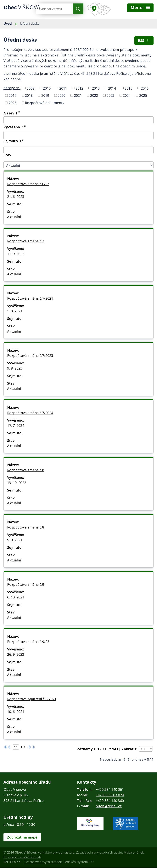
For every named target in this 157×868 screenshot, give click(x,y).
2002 (31, 88)
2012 (79, 88)
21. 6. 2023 (16, 197)
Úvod (8, 24)
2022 (94, 96)
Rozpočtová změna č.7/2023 (30, 356)
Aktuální (14, 217)
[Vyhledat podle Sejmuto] (78, 150)
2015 (128, 88)
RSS (144, 41)
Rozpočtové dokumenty (45, 103)
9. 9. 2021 (15, 540)
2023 (110, 96)
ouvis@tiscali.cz (109, 806)
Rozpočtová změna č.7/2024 (30, 413)
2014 (112, 88)
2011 (63, 88)
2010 (47, 88)
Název (10, 113)
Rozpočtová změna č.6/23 (28, 184)
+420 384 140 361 (110, 790)
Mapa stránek (134, 853)
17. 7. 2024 (16, 426)
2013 (96, 88)
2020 (61, 96)
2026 (13, 103)
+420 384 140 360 (110, 801)
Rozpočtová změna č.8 (26, 470)
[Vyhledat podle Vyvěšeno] (78, 136)
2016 (145, 88)
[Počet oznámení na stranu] (146, 749)
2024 (127, 96)
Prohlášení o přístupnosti (22, 857)
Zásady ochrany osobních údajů (99, 853)
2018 (29, 96)
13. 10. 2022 (17, 483)
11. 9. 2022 (16, 254)
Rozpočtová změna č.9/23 (28, 642)
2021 (78, 96)
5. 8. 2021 (15, 311)
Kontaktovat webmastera (56, 853)
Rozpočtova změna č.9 (26, 585)
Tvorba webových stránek (43, 862)
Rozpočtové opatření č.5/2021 (32, 699)
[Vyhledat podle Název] (78, 120)
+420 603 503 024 (110, 795)
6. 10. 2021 (16, 597)
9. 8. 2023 (15, 368)
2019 (45, 96)
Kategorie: (12, 88)
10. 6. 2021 (16, 712)
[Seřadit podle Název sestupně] (19, 113)
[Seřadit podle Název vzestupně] (19, 112)
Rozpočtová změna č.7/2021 (30, 298)
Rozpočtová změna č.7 (26, 241)
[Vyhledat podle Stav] (78, 165)
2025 (143, 96)
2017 (13, 96)
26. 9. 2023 (16, 655)
